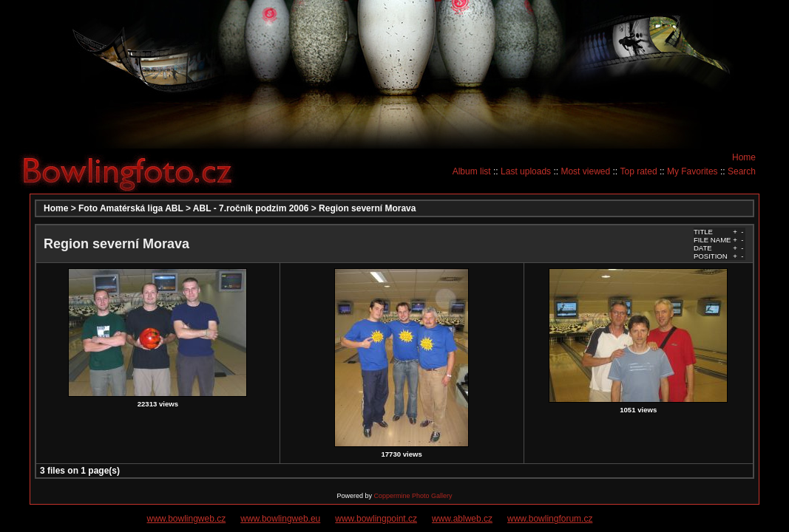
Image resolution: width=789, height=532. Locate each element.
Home (744, 157)
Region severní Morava (367, 208)
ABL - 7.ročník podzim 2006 (251, 208)
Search (742, 171)
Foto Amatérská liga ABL (131, 208)
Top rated (639, 171)
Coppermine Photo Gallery (413, 496)
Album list (472, 171)
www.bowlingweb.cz (187, 519)
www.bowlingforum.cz (550, 519)
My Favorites (693, 171)
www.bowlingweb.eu (280, 519)
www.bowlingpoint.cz (376, 519)
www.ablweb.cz (462, 519)
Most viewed (585, 171)
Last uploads (526, 171)
